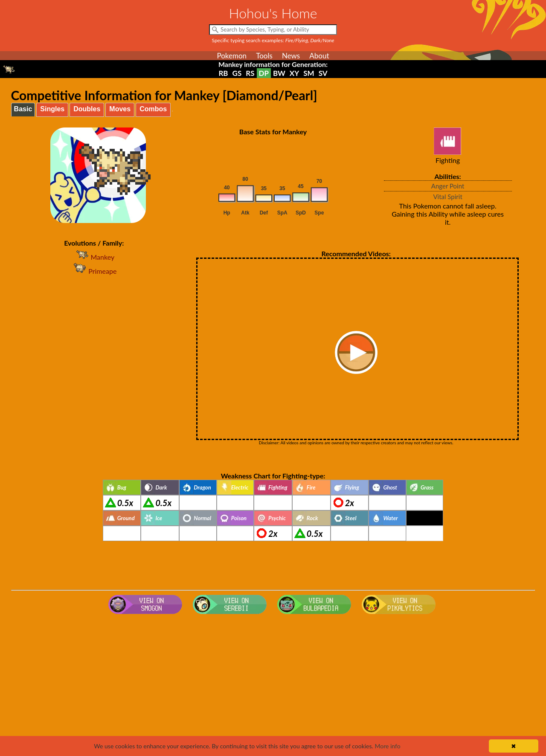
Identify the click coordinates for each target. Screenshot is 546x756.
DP (264, 73)
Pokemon (232, 56)
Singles (52, 109)
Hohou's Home (273, 13)
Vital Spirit (447, 197)
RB (223, 73)
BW (279, 73)
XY (294, 73)
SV (323, 73)
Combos (153, 109)
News (291, 56)
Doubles (87, 109)
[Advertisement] (273, 686)
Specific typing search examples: (273, 40)
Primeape (94, 271)
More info (387, 746)
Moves (120, 109)
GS (237, 73)
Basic (23, 109)
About (319, 56)
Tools (264, 56)
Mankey (94, 257)
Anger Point (448, 186)
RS (250, 73)
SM (309, 73)
